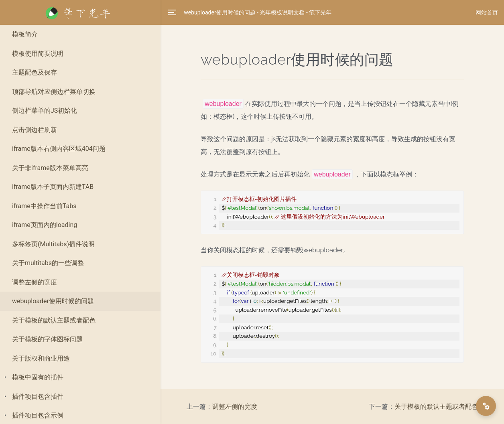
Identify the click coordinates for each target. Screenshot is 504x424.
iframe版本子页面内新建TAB (53, 187)
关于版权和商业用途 (41, 358)
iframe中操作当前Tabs (44, 206)
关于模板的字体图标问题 (47, 339)
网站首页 (487, 12)
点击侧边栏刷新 (35, 130)
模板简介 (25, 34)
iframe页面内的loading (45, 225)
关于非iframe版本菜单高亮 (50, 168)
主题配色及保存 (35, 72)
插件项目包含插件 (38, 397)
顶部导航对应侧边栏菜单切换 (54, 92)
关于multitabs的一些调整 (48, 263)
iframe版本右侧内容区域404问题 (59, 149)
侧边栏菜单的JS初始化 (45, 111)
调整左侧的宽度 (35, 282)
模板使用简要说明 (38, 54)
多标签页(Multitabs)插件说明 (53, 244)
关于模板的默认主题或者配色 (54, 320)
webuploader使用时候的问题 (53, 301)
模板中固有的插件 (38, 377)
